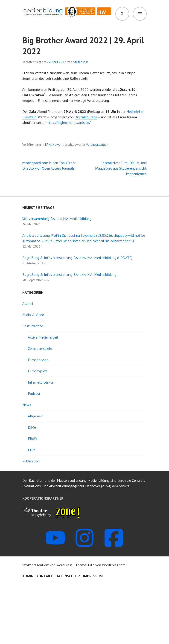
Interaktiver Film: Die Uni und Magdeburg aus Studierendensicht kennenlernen (121, 168)
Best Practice (33, 326)
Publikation (31, 461)
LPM (48, 145)
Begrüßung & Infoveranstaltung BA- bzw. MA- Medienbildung (69, 274)
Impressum (93, 576)
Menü (140, 14)
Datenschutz (68, 576)
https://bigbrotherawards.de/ (68, 123)
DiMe (32, 427)
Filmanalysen (38, 360)
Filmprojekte (38, 371)
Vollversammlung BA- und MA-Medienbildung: (57, 219)
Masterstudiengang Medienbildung (84, 480)
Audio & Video (33, 315)
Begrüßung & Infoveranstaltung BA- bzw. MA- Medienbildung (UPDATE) (77, 258)
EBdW (32, 439)
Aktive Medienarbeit (43, 337)
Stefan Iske (81, 62)
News (56, 145)
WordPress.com (114, 565)
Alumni (28, 303)
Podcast (34, 393)
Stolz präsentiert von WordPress (47, 565)
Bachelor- (36, 480)
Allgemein (36, 416)
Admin (28, 576)
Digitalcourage (86, 117)
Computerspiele (40, 348)
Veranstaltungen (97, 145)
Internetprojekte (41, 382)
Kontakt (45, 576)
